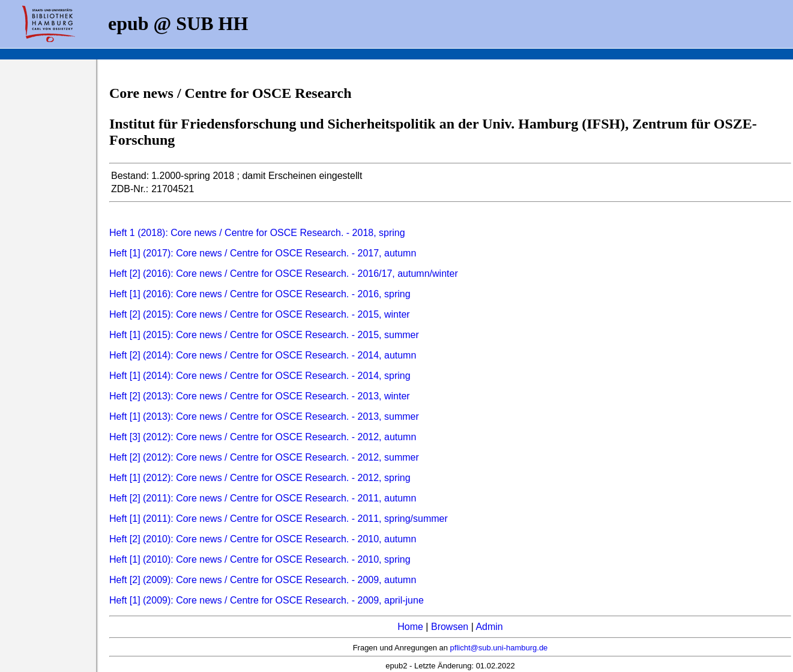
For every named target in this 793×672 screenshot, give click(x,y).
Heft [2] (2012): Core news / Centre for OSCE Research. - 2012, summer (264, 457)
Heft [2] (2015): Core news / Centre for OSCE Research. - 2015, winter (260, 314)
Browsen (450, 627)
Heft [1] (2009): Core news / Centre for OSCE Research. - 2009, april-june (267, 600)
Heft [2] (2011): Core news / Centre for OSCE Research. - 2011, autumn (263, 498)
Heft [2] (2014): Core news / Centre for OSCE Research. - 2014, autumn (263, 355)
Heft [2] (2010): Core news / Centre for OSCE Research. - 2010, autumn (263, 539)
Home (410, 627)
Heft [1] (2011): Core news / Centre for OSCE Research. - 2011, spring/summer (279, 519)
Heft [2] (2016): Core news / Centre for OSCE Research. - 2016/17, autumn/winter (284, 274)
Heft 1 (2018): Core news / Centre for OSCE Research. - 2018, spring (257, 233)
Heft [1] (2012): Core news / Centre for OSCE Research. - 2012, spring (260, 478)
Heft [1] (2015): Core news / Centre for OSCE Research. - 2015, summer (264, 335)
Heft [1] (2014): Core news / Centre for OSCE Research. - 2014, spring (260, 376)
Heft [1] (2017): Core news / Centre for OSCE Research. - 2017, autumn (263, 253)
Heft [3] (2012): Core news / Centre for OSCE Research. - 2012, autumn (263, 437)
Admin (489, 627)
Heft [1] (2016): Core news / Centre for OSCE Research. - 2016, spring (260, 294)
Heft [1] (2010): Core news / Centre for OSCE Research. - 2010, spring (260, 559)
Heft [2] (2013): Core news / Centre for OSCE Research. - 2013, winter (260, 396)
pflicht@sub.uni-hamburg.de (499, 648)
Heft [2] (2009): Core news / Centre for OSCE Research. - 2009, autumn (263, 580)
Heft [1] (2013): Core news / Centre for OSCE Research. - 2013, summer (264, 416)
